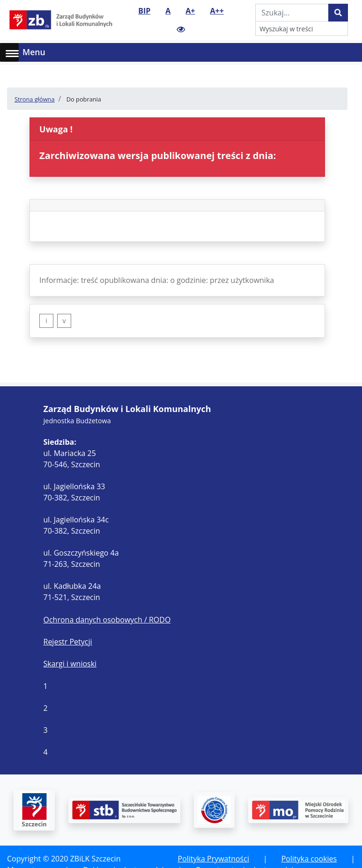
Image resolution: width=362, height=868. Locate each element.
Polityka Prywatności (214, 859)
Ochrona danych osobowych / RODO (107, 620)
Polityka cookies (309, 859)
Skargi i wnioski (70, 664)
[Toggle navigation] (349, 52)
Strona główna (35, 99)
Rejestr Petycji (68, 642)
